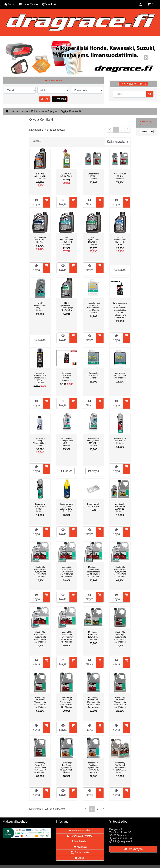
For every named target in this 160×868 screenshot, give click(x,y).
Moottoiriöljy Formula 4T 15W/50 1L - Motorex (120, 508)
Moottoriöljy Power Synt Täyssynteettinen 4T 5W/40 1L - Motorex (120, 702)
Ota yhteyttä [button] (133, 849)
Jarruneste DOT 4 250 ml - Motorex (93, 375)
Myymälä (80, 847)
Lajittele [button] (37, 141)
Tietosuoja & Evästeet (80, 836)
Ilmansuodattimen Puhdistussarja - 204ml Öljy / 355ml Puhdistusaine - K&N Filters (120, 310)
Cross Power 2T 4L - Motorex (120, 176)
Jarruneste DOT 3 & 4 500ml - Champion (67, 377)
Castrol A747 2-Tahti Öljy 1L (67, 175)
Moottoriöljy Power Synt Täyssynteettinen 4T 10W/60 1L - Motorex (67, 702)
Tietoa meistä (80, 852)
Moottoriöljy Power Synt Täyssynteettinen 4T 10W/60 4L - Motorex (93, 702)
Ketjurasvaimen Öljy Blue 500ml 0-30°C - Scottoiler (67, 508)
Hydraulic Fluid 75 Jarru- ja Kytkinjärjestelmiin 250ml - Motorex (93, 308)
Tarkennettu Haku (133, 84)
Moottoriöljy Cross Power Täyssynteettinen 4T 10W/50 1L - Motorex (40, 572)
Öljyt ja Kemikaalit (71, 111)
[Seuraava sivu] (128, 130)
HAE (45, 99)
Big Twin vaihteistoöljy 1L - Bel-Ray (40, 176)
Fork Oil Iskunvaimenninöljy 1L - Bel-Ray (120, 241)
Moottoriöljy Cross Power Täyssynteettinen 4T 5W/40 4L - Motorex (67, 637)
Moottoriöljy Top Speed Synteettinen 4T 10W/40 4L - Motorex (93, 767)
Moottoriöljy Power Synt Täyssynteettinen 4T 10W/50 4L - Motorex (40, 702)
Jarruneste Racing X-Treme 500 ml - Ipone (40, 442)
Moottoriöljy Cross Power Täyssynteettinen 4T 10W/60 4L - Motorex (120, 572)
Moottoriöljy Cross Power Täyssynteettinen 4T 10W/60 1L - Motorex (93, 572)
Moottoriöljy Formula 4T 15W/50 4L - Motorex (93, 636)
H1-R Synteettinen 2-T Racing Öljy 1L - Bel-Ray (67, 307)
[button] (142, 4)
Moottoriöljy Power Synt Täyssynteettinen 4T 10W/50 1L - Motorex (120, 637)
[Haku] (130, 94)
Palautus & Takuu (80, 831)
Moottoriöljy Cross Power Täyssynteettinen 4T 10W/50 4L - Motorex (67, 572)
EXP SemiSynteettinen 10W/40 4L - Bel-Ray (67, 241)
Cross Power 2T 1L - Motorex (93, 176)
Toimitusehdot (80, 841)
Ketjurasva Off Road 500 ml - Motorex (120, 441)
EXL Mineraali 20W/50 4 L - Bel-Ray (40, 240)
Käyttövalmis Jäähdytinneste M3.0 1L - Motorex (67, 442)
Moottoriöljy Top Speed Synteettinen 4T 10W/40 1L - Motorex (67, 767)
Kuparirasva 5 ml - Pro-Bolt (93, 505)
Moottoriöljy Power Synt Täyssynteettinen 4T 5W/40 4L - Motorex (40, 767)
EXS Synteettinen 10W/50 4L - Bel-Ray (93, 241)
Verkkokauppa (20, 111)
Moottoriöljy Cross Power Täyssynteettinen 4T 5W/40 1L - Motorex (40, 637)
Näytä (36, 202)
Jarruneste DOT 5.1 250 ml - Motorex (120, 375)
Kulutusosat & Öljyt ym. (44, 111)
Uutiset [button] (80, 858)
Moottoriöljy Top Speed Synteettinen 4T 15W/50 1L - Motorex (120, 767)
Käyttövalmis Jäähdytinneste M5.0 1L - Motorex (93, 442)
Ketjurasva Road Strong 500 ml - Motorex (40, 508)
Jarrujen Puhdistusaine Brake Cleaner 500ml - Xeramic (40, 378)
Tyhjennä (60, 99)
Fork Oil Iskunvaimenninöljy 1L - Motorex (40, 307)
